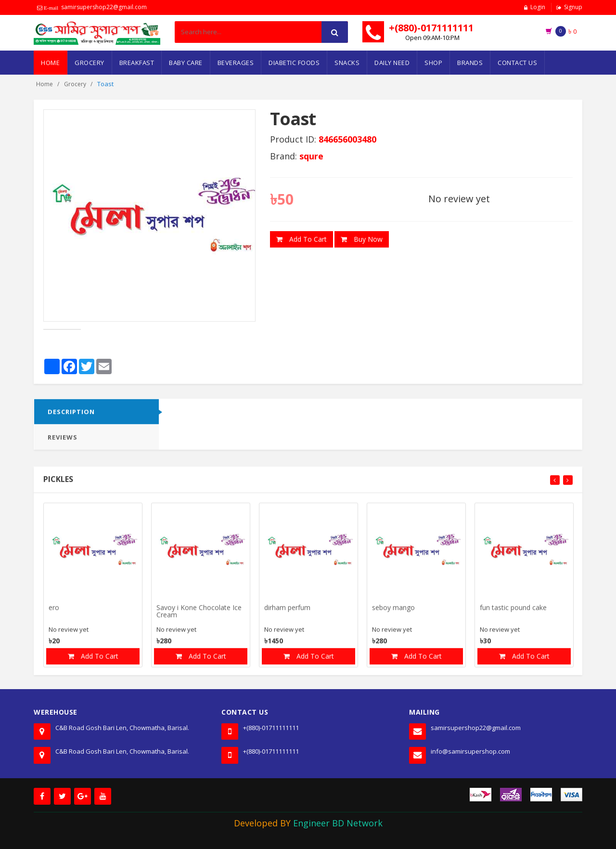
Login (538, 7)
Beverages (236, 63)
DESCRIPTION (71, 416)
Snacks (347, 63)
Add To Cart (302, 239)
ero (54, 612)
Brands (470, 63)
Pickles (58, 483)
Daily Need (392, 63)
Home (50, 63)
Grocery (90, 63)
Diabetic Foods (294, 63)
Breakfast (137, 63)
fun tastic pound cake (513, 612)
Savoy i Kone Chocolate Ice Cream (199, 616)
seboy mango (393, 612)
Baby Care (186, 63)
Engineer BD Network (338, 823)
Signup (573, 7)
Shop (433, 63)
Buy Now (362, 239)
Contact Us (517, 63)
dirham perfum (287, 612)
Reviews (63, 442)
